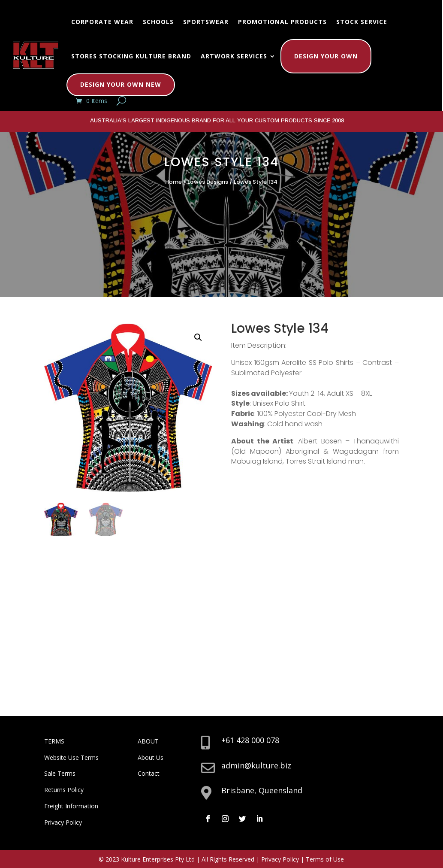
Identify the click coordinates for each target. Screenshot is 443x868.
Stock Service (362, 22)
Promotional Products (282, 22)
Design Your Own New (121, 84)
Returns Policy (64, 790)
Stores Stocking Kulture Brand (131, 56)
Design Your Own (326, 56)
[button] (198, 337)
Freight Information (71, 806)
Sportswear (206, 22)
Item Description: (259, 345)
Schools (158, 22)
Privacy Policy (63, 822)
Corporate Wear (102, 22)
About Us (151, 757)
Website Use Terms (71, 757)
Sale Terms (60, 773)
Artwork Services (234, 56)
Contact (149, 773)
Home (173, 182)
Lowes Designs (208, 182)
